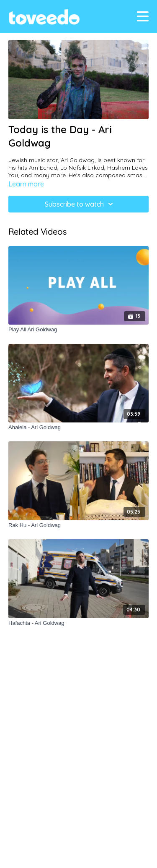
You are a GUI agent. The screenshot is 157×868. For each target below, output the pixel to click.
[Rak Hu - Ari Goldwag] (78, 525)
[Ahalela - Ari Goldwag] (78, 427)
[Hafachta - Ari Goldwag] (78, 623)
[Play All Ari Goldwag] (78, 330)
